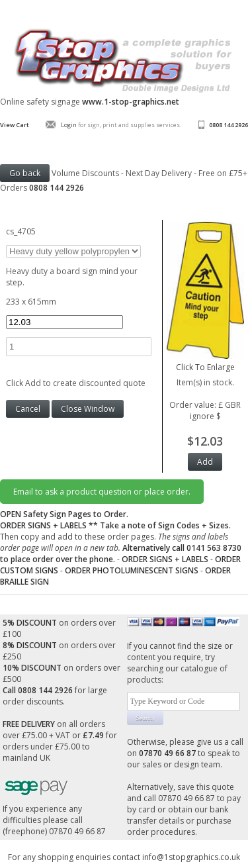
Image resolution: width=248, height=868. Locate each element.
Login (69, 125)
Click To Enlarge (205, 362)
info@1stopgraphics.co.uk (191, 857)
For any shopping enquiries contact (75, 857)
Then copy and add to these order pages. (121, 542)
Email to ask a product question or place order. (102, 492)
